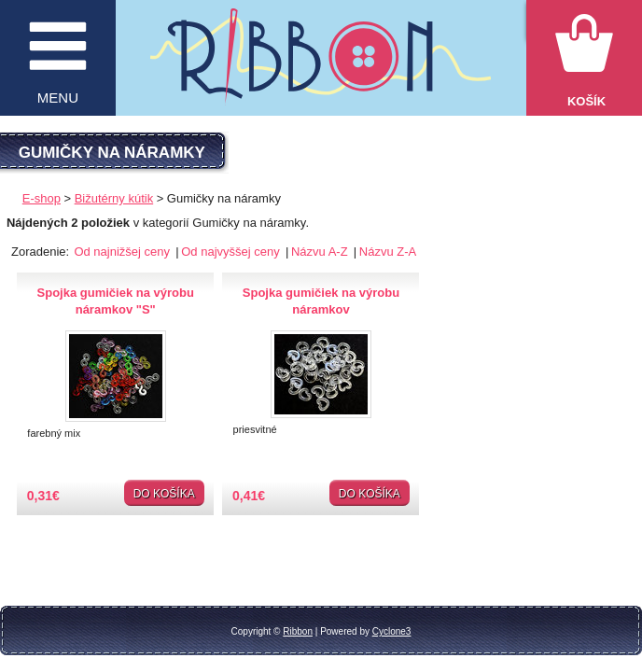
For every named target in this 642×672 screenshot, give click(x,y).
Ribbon (298, 631)
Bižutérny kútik (114, 198)
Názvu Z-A (388, 252)
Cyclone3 (392, 631)
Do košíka (164, 494)
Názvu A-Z (321, 252)
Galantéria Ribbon (321, 66)
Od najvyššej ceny (232, 252)
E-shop (42, 198)
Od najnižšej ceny (123, 252)
